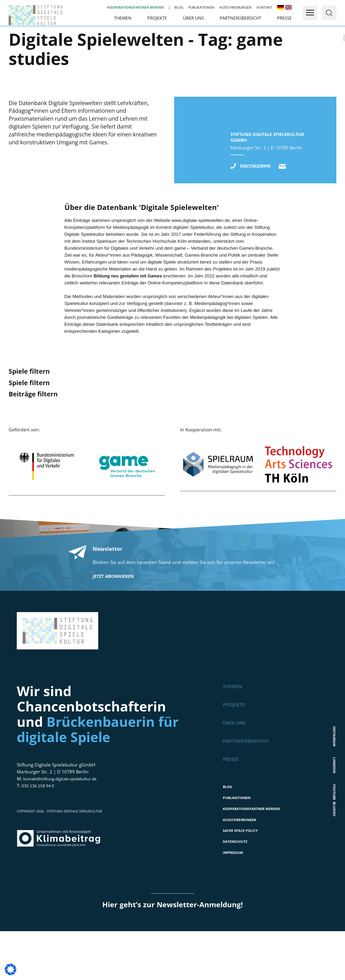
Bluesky (335, 854)
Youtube (335, 826)
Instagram (335, 765)
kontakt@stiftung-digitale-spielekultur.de (291, 204)
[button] (11, 969)
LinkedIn (335, 797)
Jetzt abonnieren (113, 615)
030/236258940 (260, 204)
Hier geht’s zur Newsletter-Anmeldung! (173, 953)
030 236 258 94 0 (40, 824)
